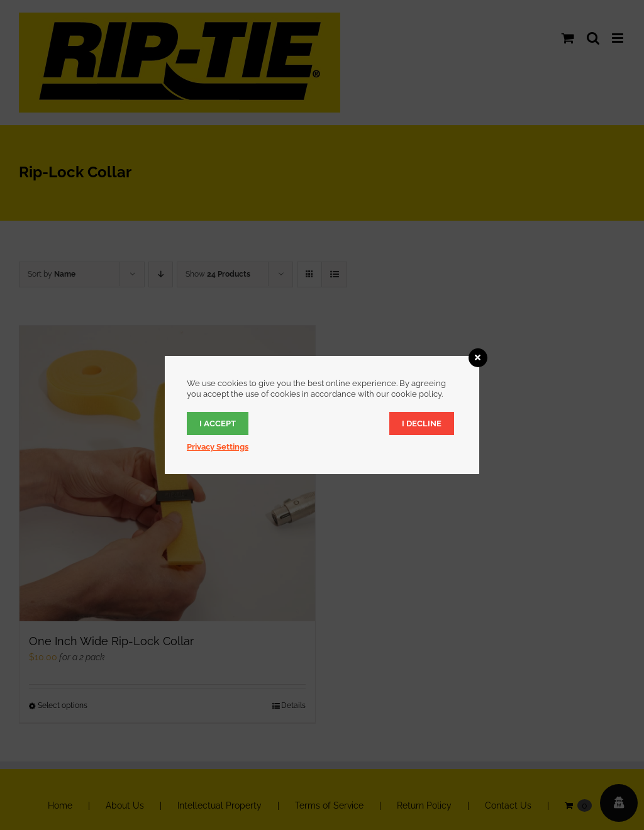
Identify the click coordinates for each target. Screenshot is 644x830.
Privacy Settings (218, 447)
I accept (218, 423)
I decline (422, 423)
